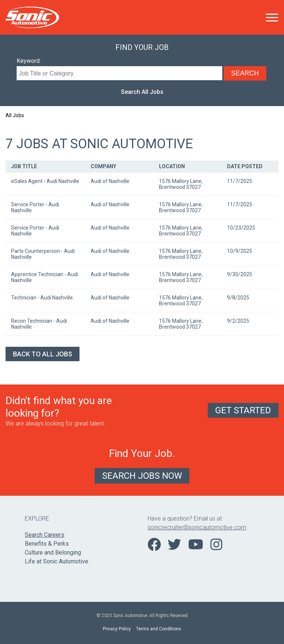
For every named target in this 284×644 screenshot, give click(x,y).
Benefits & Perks (47, 544)
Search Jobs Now (142, 476)
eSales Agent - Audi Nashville (45, 181)
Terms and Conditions (159, 629)
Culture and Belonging (53, 553)
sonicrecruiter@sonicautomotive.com (197, 527)
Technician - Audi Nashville (42, 298)
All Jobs (15, 115)
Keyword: (29, 61)
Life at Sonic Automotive (57, 561)
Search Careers (45, 535)
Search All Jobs (142, 92)
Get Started (243, 410)
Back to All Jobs (43, 354)
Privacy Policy (117, 629)
